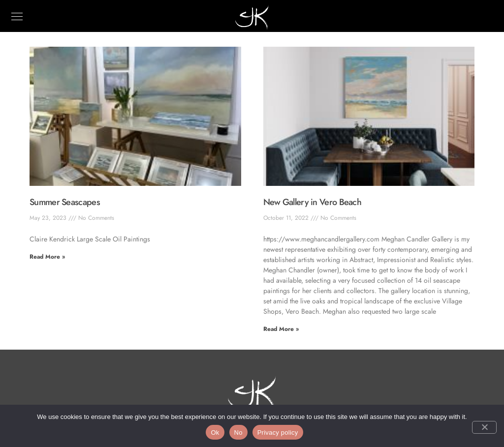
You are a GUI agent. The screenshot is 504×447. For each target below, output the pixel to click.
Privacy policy (278, 432)
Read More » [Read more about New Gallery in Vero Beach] (281, 329)
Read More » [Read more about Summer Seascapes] (47, 257)
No (238, 432)
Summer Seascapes (65, 202)
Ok (215, 432)
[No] (484, 427)
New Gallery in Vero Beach (313, 202)
